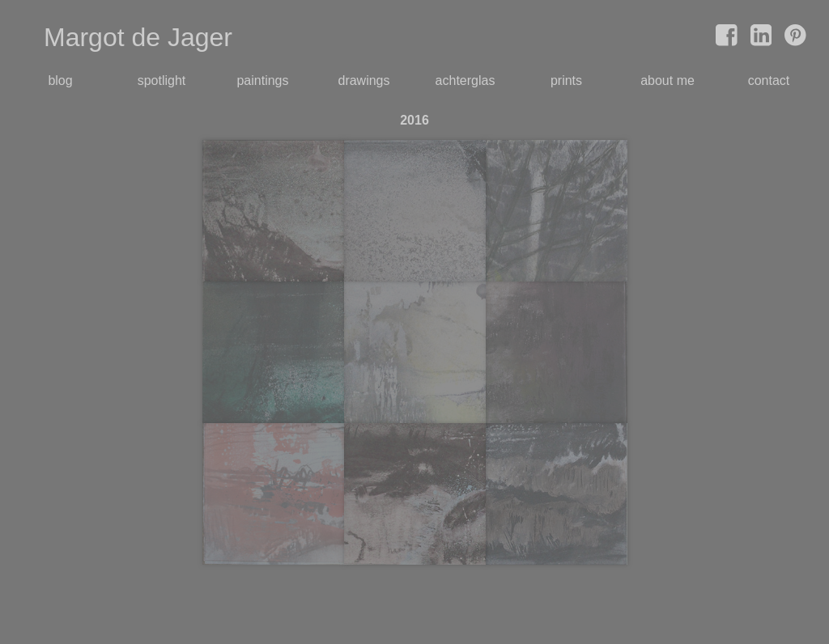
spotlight (162, 80)
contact (769, 80)
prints (566, 80)
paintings (262, 80)
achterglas (466, 80)
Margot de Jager (138, 37)
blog (60, 80)
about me (667, 80)
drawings (363, 80)
